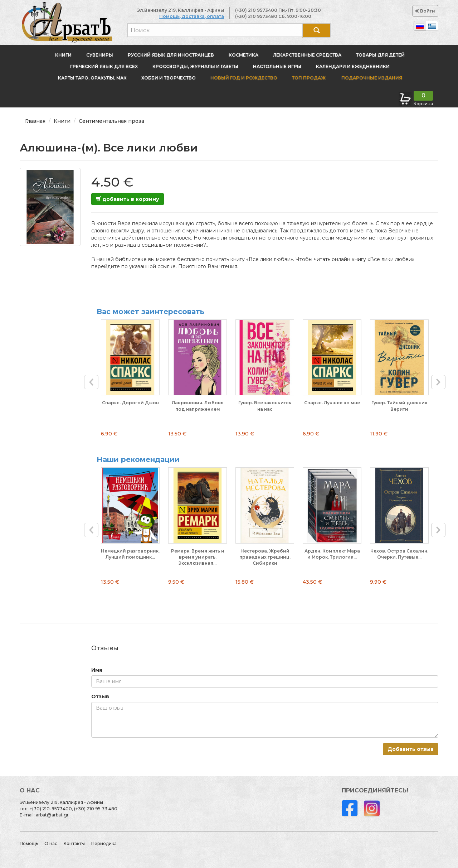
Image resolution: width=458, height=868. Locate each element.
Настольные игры (277, 66)
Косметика (243, 55)
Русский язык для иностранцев (171, 55)
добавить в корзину (128, 199)
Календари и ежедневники (353, 66)
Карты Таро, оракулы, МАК (92, 78)
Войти (425, 11)
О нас (51, 843)
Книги (63, 55)
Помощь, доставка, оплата (192, 16)
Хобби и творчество (169, 78)
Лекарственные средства (307, 55)
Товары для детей (380, 55)
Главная (35, 121)
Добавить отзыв (411, 749)
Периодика (104, 843)
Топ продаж (309, 78)
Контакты (74, 843)
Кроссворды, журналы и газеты (195, 66)
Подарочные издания (371, 78)
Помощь (29, 843)
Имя (97, 670)
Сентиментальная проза (111, 121)
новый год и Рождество (244, 78)
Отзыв (100, 696)
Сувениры (100, 55)
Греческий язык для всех (104, 66)
